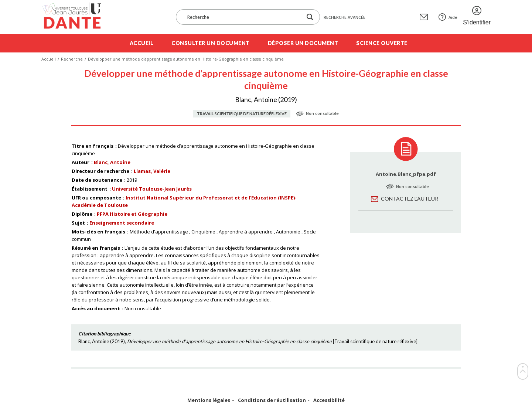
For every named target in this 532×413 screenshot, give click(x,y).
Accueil (142, 43)
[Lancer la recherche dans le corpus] (310, 17)
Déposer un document (303, 43)
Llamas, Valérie (152, 171)
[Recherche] (243, 17)
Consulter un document (211, 43)
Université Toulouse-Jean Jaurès (152, 189)
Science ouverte (382, 43)
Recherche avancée (345, 17)
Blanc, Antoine (112, 162)
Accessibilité (329, 400)
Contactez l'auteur (410, 199)
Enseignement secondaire (122, 223)
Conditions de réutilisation (272, 400)
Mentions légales (209, 400)
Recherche (72, 59)
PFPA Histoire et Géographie (132, 214)
